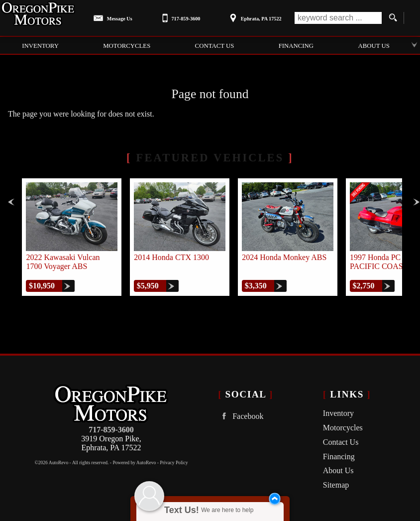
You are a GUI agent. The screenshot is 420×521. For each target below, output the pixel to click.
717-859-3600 (111, 430)
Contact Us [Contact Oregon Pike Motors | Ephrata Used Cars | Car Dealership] (215, 46)
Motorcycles (127, 46)
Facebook (241, 416)
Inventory (338, 413)
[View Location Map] (254, 15)
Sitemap (336, 485)
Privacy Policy (174, 462)
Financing (339, 456)
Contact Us (341, 442)
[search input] (338, 18)
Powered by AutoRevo (134, 462)
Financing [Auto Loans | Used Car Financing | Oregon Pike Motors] (296, 46)
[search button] (393, 18)
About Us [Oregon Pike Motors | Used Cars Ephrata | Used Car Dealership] (373, 46)
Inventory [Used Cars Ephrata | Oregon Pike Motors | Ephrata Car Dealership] (40, 46)
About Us (338, 470)
